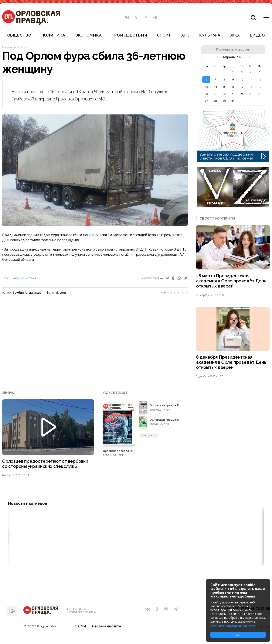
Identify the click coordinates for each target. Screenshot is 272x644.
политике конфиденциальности (233, 625)
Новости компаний (215, 218)
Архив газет (115, 393)
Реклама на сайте (106, 628)
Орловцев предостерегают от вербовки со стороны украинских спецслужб (46, 465)
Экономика (88, 35)
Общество (19, 35)
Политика (53, 35)
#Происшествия (25, 278)
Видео (257, 35)
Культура (210, 35)
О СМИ (80, 628)
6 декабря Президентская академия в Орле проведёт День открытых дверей (232, 363)
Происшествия (129, 35)
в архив (149, 436)
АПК (185, 35)
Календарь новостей (233, 49)
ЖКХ (235, 35)
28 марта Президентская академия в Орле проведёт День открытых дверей (232, 281)
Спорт (164, 35)
